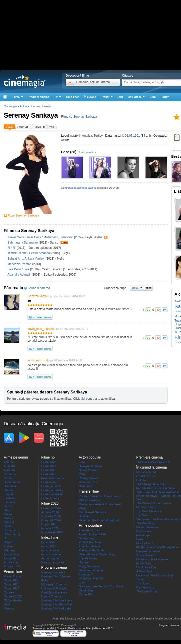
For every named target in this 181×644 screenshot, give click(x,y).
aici (83, 399)
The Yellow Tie (88, 530)
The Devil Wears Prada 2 (153, 462)
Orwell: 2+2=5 (146, 476)
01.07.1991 (132, 136)
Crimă (8, 478)
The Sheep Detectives (151, 484)
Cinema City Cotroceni (56, 576)
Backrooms (144, 531)
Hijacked (84, 516)
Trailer (106, 237)
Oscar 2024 (11, 588)
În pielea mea (88, 558)
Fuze (140, 539)
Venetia (9, 608)
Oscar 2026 (11, 580)
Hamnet (84, 562)
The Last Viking (147, 591)
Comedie (10, 474)
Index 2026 (49, 542)
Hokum (141, 480)
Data (135, 288)
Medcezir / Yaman (19, 264)
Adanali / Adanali (19, 275)
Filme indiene (50, 498)
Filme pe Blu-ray (52, 490)
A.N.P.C (108, 628)
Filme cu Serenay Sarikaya (79, 117)
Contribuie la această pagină (78, 188)
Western (9, 550)
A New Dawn (145, 571)
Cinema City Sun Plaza (57, 600)
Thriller (8, 546)
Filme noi (48, 457)
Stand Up (10, 542)
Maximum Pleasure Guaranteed (100, 504)
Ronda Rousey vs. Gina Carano (100, 496)
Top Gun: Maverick (149, 511)
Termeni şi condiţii (43, 628)
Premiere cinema (53, 478)
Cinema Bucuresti (53, 572)
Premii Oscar (12, 576)
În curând (90, 97)
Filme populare (90, 525)
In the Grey (144, 563)
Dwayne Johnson (90, 466)
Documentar (12, 482)
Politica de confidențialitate (84, 628)
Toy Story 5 (144, 583)
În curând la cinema (151, 467)
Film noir (9, 502)
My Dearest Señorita (92, 512)
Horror (8, 506)
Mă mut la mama (147, 527)
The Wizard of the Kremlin (154, 503)
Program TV (12, 566)
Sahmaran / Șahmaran (23, 243)
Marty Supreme (89, 566)
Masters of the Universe (152, 559)
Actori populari (51, 558)
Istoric (8, 510)
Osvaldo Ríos (88, 482)
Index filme (50, 537)
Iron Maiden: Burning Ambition (156, 488)
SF (6, 538)
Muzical (9, 522)
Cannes (9, 592)
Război (8, 526)
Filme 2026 (49, 470)
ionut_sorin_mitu (38, 360)
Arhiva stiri (11, 562)
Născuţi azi (86, 486)
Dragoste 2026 (51, 520)
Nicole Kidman (88, 470)
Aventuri (9, 470)
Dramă (8, 490)
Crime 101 (86, 594)
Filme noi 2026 (51, 508)
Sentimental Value (91, 570)
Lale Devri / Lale (18, 269)
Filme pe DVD (51, 486)
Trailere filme (89, 491)
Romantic (10, 530)
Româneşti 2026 (52, 532)
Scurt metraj (12, 534)
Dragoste (10, 486)
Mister (8, 514)
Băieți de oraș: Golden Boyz (97, 554)
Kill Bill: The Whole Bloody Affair (157, 547)
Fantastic (10, 498)
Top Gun (142, 515)
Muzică (8, 518)
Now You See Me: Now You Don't (101, 586)
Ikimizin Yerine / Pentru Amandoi (29, 253)
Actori (23, 106)
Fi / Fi (12, 248)
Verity (82, 508)
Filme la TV (49, 482)
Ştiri (120, 97)
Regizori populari (52, 562)
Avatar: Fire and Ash (92, 534)
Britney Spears (89, 478)
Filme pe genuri (16, 457)
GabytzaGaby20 (38, 296)
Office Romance (89, 500)
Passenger (143, 535)
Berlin (8, 604)
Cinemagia (10, 106)
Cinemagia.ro (25, 81)
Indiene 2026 (50, 528)
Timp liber (72, 97)
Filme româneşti (52, 494)
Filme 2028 (49, 462)
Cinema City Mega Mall (57, 604)
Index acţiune (50, 550)
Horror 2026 (49, 524)
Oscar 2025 (11, 584)
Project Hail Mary (90, 542)
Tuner (140, 579)
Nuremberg (86, 538)
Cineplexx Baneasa (54, 592)
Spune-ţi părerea (39, 288)
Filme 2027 (49, 466)
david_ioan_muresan (41, 329)
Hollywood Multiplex (54, 588)
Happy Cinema (51, 596)
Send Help (86, 590)
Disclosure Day (146, 567)
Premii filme (13, 571)
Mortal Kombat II (147, 472)
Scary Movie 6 (146, 555)
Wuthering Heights (91, 578)
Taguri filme (11, 554)
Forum (165, 97)
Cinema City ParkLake (56, 608)
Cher (82, 474)
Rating (147, 288)
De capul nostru (147, 587)
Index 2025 (49, 546)
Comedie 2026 (51, 516)
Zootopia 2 (86, 574)
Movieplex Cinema (54, 584)
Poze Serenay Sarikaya (23, 216)
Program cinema (38, 97)
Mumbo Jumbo (146, 507)
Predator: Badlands (92, 550)
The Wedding (145, 523)
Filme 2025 (49, 474)
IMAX (45, 580)
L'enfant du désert (148, 551)
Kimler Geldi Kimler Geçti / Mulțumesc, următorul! (40, 237)
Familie (9, 494)
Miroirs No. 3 (145, 543)
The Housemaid (89, 546)
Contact (61, 628)
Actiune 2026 (50, 512)
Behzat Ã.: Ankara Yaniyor (26, 259)
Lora (82, 462)
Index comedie (51, 554)
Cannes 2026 (13, 596)
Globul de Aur (13, 600)
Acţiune (9, 462)
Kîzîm (83, 582)
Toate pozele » (87, 152)
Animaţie (10, 466)
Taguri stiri (11, 558)
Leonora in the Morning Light (155, 575)
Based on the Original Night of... (100, 520)
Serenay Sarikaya (31, 115)
